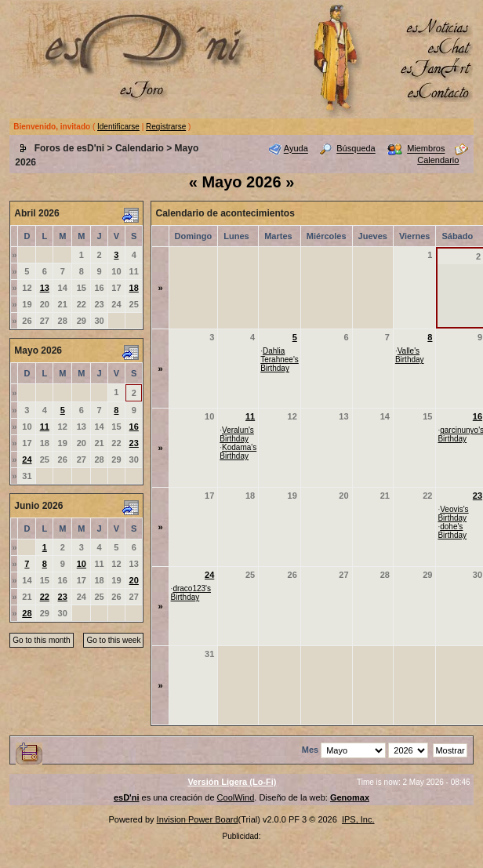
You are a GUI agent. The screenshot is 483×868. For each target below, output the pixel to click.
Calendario (140, 148)
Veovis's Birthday (453, 514)
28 (27, 613)
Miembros (426, 149)
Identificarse (118, 127)
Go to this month (41, 640)
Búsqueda (356, 149)
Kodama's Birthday (238, 452)
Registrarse (166, 127)
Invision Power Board (198, 819)
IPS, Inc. (358, 819)
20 (134, 580)
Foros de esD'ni (70, 148)
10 (82, 564)
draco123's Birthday (191, 593)
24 (27, 459)
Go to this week (113, 640)
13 (45, 288)
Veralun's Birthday (237, 434)
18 (134, 288)
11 (45, 427)
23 (134, 443)
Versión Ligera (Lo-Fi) (232, 782)
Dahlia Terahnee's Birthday (280, 360)
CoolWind (236, 797)
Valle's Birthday (410, 355)
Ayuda (296, 149)
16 (134, 427)
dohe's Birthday (452, 531)
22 (45, 597)
